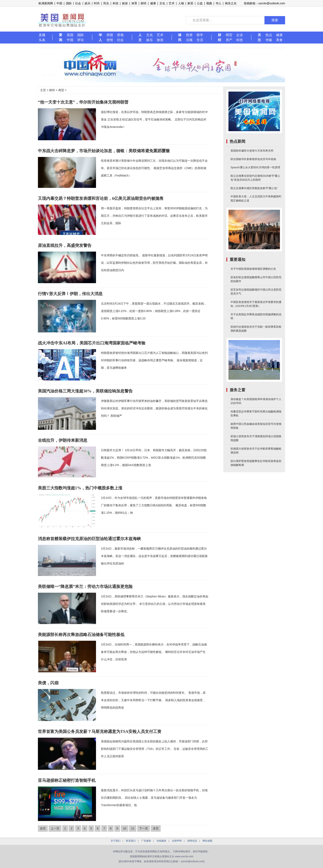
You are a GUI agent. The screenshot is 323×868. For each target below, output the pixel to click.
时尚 (97, 3)
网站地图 (207, 841)
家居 (190, 3)
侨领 (120, 35)
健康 (153, 3)
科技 (116, 3)
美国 (70, 35)
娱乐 (88, 3)
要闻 (61, 37)
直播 (42, 35)
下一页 (144, 828)
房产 (229, 40)
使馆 (110, 40)
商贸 (229, 35)
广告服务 (146, 841)
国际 (69, 3)
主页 (43, 90)
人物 (181, 3)
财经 (144, 3)
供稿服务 (161, 841)
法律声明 (177, 841)
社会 (78, 3)
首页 (43, 828)
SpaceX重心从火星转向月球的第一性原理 (255, 167)
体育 (134, 3)
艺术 (172, 3)
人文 (140, 37)
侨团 (110, 35)
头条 (42, 40)
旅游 (125, 3)
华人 (219, 3)
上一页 (55, 828)
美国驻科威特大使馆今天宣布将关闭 (252, 151)
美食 (279, 40)
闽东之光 (231, 3)
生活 (200, 40)
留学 (200, 35)
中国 (59, 3)
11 (133, 828)
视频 (209, 3)
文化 (162, 3)
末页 (156, 828)
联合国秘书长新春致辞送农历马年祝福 (253, 159)
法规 (189, 40)
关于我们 (116, 841)
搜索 (275, 20)
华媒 (269, 40)
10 (125, 828)
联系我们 (131, 841)
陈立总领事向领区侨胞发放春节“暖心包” (254, 188)
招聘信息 (192, 841)
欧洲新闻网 (46, 3)
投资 (189, 35)
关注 (259, 37)
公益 (200, 3)
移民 (180, 37)
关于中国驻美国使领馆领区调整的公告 (253, 269)
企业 (240, 35)
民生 (106, 3)
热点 (269, 35)
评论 (81, 40)
